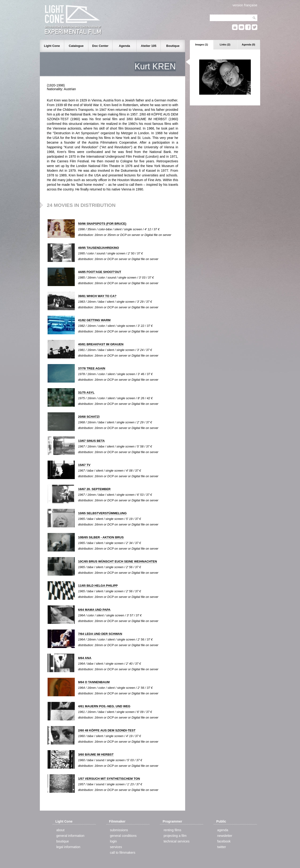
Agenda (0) (249, 45)
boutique (63, 841)
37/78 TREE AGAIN (92, 368)
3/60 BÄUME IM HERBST (96, 754)
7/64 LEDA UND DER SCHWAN (100, 634)
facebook (224, 841)
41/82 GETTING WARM (94, 320)
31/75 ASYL (86, 393)
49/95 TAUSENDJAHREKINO (99, 248)
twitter (222, 847)
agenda (223, 830)
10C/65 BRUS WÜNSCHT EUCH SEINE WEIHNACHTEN (118, 561)
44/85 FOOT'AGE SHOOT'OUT (100, 272)
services (116, 847)
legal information (68, 847)
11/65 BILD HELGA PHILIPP (98, 586)
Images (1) (202, 45)
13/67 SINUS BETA (91, 441)
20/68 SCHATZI (89, 417)
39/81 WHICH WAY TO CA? (97, 296)
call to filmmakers (123, 853)
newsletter (225, 836)
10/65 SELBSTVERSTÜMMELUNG (102, 513)
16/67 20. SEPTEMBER (94, 489)
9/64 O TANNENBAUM (94, 682)
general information (70, 836)
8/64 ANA (85, 658)
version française (245, 5)
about (60, 830)
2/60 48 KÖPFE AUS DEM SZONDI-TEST (107, 730)
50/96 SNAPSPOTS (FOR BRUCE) (102, 224)
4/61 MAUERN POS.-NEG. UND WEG (104, 706)
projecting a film (175, 836)
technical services (177, 841)
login (113, 841)
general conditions (123, 836)
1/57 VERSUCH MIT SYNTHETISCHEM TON (109, 779)
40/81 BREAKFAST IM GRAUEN (101, 344)
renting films (172, 830)
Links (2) (225, 45)
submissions (119, 830)
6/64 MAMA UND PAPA (94, 610)
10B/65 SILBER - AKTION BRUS (101, 537)
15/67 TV (84, 465)
